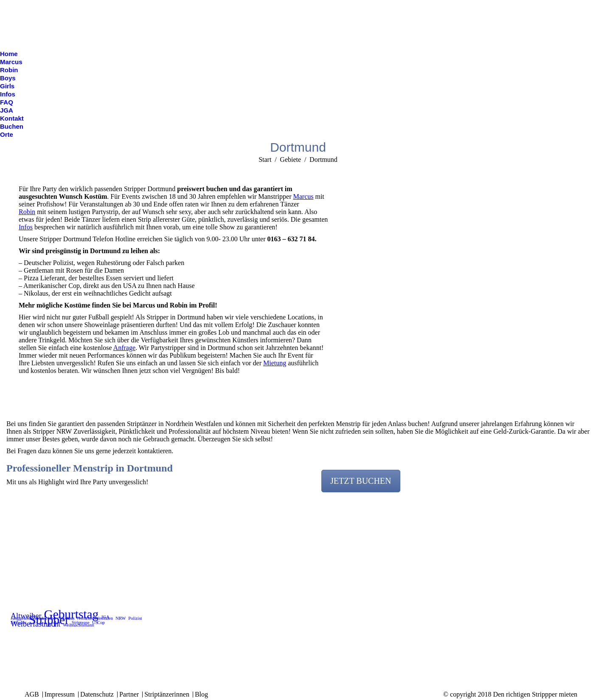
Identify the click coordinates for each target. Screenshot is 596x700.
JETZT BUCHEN (361, 481)
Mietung (275, 363)
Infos (26, 227)
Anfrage (124, 348)
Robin (27, 212)
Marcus (303, 196)
